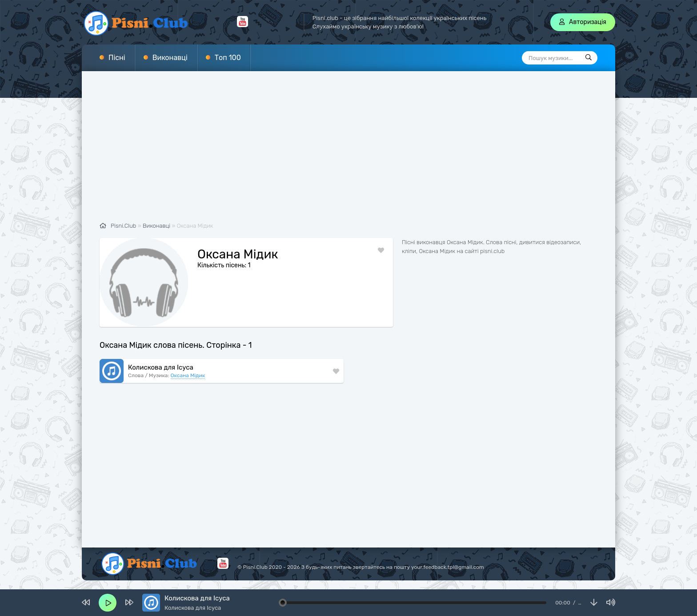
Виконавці (170, 58)
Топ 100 (228, 58)
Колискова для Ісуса (161, 367)
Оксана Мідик (188, 375)
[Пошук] (589, 58)
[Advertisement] (348, 151)
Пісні (117, 58)
